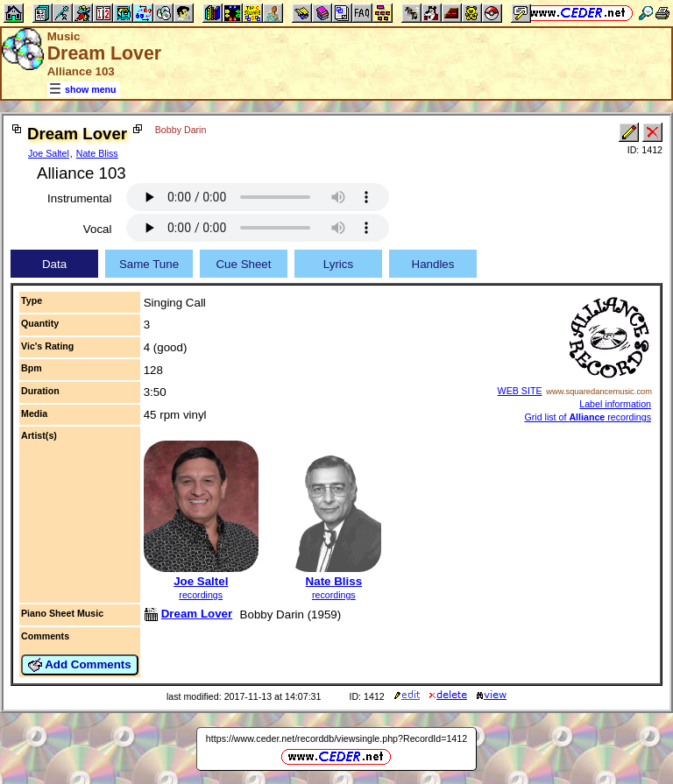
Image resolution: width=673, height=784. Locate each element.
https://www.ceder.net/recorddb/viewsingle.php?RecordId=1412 (336, 738)
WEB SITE (520, 391)
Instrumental (79, 198)
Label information (615, 404)
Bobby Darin (181, 130)
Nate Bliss (97, 153)
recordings (201, 595)
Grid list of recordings (588, 417)
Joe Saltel (49, 153)
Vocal (98, 229)
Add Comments (80, 665)
